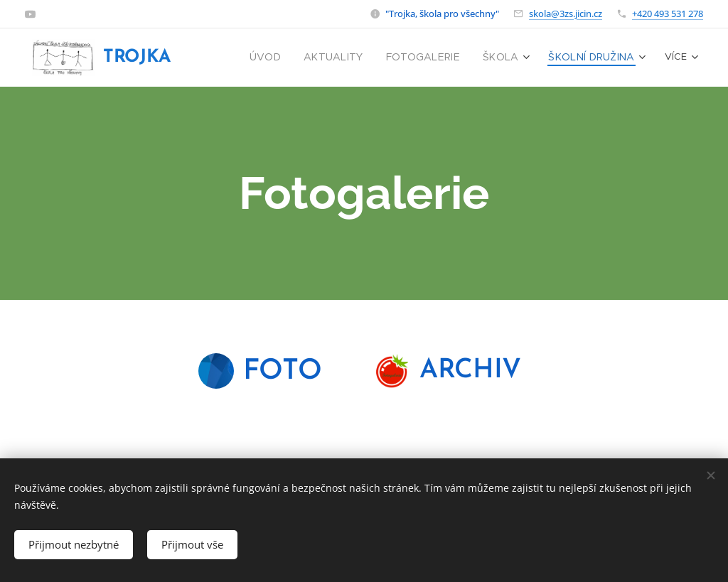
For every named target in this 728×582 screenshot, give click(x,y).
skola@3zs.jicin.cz (566, 14)
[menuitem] (289, 58)
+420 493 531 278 (668, 14)
